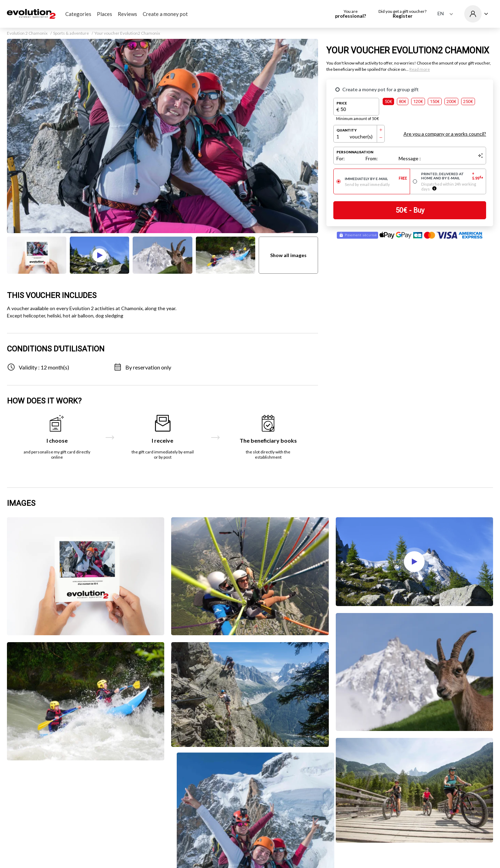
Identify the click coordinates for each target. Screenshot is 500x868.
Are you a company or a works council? (445, 134)
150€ (435, 101)
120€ (418, 101)
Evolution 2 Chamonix (27, 33)
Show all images (288, 255)
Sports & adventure (71, 33)
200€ (451, 101)
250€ (468, 101)
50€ (388, 101)
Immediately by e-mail (376, 179)
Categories (78, 14)
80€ (403, 101)
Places (105, 14)
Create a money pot (165, 14)
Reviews (127, 14)
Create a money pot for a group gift (381, 89)
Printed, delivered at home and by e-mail (452, 176)
